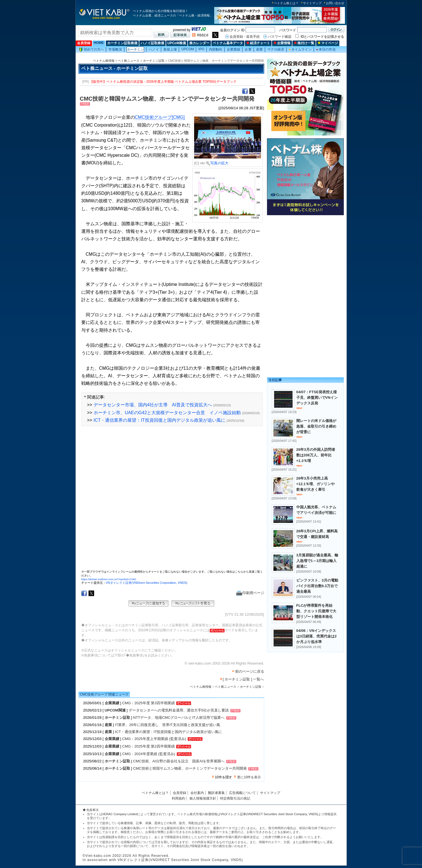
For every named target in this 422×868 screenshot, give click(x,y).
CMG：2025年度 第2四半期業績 (149, 746)
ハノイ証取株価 (152, 43)
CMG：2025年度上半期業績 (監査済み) (154, 739)
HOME (99, 43)
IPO (201, 49)
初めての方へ (92, 50)
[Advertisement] (305, 256)
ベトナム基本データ (228, 43)
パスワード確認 (280, 37)
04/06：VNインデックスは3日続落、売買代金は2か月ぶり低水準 (317, 636)
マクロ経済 (276, 49)
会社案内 (197, 793)
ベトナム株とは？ (286, 3)
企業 (248, 49)
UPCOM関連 (115, 711)
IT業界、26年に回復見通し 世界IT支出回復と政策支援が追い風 (168, 725)
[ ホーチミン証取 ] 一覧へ (243, 679)
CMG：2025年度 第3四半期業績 (149, 703)
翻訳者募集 (216, 793)
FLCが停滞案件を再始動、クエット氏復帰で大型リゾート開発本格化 (316, 611)
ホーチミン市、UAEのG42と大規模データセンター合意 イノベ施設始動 (167, 413)
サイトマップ (312, 3)
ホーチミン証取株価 (122, 43)
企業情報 (282, 43)
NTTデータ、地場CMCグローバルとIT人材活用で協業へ (179, 718)
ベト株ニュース (129, 61)
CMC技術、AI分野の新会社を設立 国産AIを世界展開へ (179, 761)
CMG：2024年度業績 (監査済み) (149, 754)
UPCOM (188, 49)
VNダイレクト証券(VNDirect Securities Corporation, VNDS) (147, 583)
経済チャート (258, 43)
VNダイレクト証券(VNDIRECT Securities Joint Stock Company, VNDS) (269, 814)
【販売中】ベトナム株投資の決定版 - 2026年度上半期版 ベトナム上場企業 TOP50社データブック (163, 82)
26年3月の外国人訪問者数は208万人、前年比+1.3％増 (316, 455)
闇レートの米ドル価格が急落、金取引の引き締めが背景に (316, 426)
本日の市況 (326, 49)
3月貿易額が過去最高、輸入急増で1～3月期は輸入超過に (317, 561)
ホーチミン (136, 49)
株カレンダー (199, 43)
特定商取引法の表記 (235, 798)
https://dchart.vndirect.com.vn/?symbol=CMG (109, 579)
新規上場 (170, 49)
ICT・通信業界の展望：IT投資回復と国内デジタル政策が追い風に (159, 420)
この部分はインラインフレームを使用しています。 (172, 500)
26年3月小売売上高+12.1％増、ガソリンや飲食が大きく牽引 (316, 484)
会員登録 (84, 43)
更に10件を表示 (249, 777)
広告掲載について (242, 793)
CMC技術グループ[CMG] (160, 117)
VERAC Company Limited (120, 814)
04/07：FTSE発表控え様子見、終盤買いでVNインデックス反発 (317, 398)
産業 (259, 49)
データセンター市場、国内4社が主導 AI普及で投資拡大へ (153, 405)
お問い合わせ (335, 3)
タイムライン (300, 49)
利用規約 (178, 798)
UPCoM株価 (177, 43)
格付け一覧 (304, 43)
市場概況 (115, 49)
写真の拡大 (217, 163)
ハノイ (154, 49)
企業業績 (233, 49)
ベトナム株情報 (104, 61)
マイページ (328, 43)
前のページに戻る (250, 671)
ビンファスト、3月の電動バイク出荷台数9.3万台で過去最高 (317, 586)
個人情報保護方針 (203, 798)
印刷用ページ (250, 593)
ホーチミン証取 (154, 61)
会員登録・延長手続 (245, 37)
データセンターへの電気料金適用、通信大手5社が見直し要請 (179, 711)
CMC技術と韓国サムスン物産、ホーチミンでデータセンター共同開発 (190, 769)
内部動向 (216, 49)
